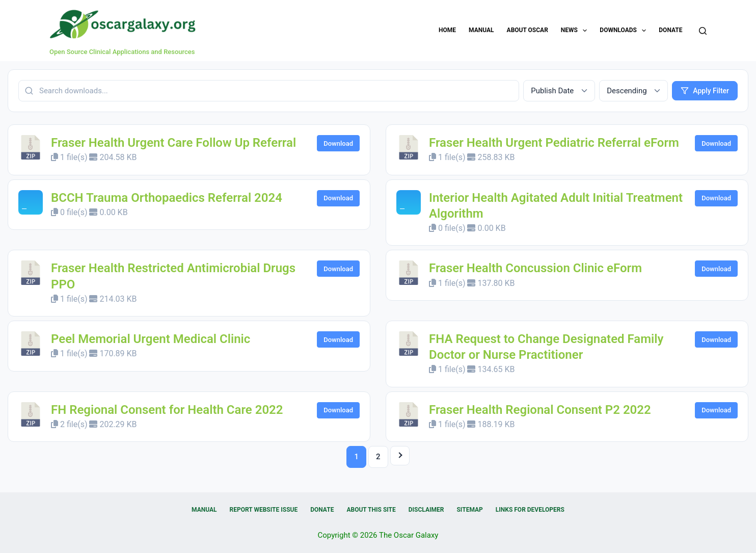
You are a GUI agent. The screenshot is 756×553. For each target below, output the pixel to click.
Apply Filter (705, 91)
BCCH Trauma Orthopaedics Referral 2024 (167, 198)
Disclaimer (426, 510)
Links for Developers (530, 510)
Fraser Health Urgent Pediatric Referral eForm (554, 143)
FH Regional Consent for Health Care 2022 (167, 410)
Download (338, 143)
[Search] (703, 31)
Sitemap (469, 510)
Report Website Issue (264, 510)
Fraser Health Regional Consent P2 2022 (540, 410)
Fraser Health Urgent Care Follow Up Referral (173, 143)
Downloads (625, 31)
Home (447, 30)
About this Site (371, 510)
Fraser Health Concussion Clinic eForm (535, 268)
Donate (670, 30)
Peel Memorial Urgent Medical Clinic (151, 339)
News (576, 31)
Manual (481, 30)
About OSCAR (528, 30)
